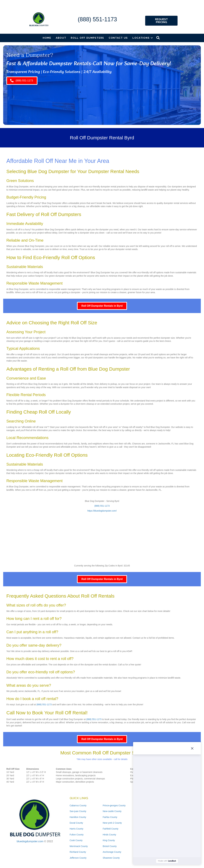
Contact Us (118, 38)
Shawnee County (111, 858)
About (61, 38)
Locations (141, 38)
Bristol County (110, 846)
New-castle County (112, 811)
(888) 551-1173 (97, 19)
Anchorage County (112, 852)
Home (47, 38)
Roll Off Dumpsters (87, 38)
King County (109, 840)
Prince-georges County (114, 805)
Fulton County (77, 835)
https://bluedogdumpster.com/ (102, 511)
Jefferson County (78, 858)
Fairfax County (110, 817)
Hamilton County (78, 817)
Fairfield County (110, 829)
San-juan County (78, 811)
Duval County (76, 823)
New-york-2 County (112, 823)
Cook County (76, 840)
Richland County (78, 852)
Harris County (76, 829)
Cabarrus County (78, 805)
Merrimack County (79, 846)
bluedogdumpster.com (30, 841)
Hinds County (109, 835)
